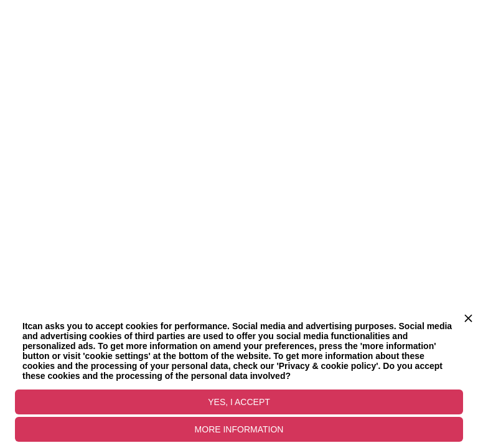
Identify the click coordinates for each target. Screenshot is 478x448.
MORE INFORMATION (239, 429)
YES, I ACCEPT (239, 402)
